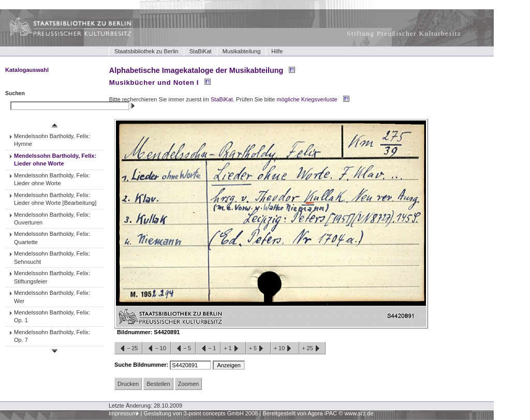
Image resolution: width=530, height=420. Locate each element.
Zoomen (188, 384)
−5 (183, 349)
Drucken (128, 384)
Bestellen (158, 384)
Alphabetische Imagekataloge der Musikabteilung (196, 70)
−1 (208, 349)
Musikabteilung (242, 51)
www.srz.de (359, 413)
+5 (258, 349)
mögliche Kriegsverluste (307, 99)
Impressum (123, 413)
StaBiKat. (223, 99)
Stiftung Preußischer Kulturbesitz (404, 33)
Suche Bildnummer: (142, 365)
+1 (233, 349)
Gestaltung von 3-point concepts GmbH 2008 (201, 413)
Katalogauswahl (27, 70)
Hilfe (277, 51)
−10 (156, 349)
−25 (128, 349)
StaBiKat (201, 51)
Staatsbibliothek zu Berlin (146, 51)
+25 (312, 349)
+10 (285, 349)
